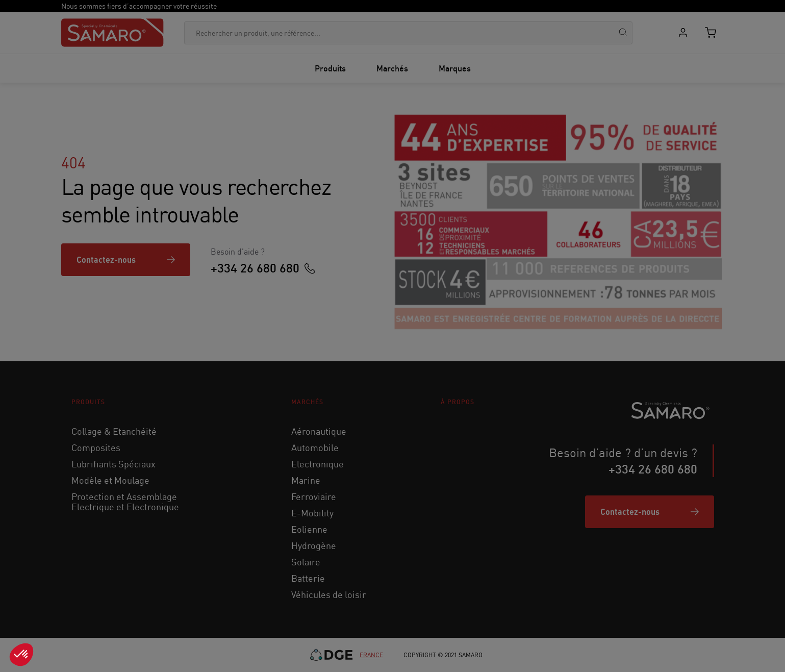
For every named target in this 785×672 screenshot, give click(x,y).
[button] (21, 655)
